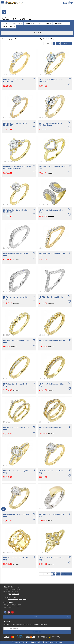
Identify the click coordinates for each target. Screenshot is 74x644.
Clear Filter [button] (37, 33)
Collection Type (33, 23)
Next (65, 43)
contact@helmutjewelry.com (17, 599)
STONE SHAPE (8, 27)
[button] (34, 84)
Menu (52, 617)
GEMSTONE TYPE (61, 23)
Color (47, 23)
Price (5, 23)
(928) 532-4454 (14, 594)
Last (70, 43)
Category (17, 23)
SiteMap (59, 642)
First (41, 43)
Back (4, 18)
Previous (47, 43)
